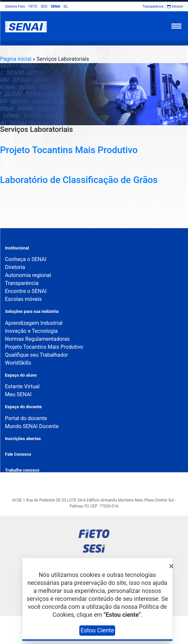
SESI (44, 6)
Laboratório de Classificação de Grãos (79, 180)
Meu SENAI (18, 394)
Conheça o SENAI (26, 259)
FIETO (33, 6)
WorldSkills (18, 363)
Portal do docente (26, 418)
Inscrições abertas (23, 439)
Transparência (153, 6)
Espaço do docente (23, 407)
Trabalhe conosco (22, 470)
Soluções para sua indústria (32, 311)
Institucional (17, 248)
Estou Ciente (97, 630)
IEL (66, 6)
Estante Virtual (22, 386)
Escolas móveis (23, 299)
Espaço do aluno (21, 375)
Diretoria (15, 267)
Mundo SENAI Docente (32, 426)
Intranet (177, 6)
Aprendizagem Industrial (34, 323)
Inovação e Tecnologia (31, 331)
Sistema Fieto (15, 6)
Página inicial (16, 59)
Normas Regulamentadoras (37, 339)
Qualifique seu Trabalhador (36, 355)
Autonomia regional (28, 275)
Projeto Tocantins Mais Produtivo (69, 150)
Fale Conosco (18, 454)
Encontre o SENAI (26, 291)
